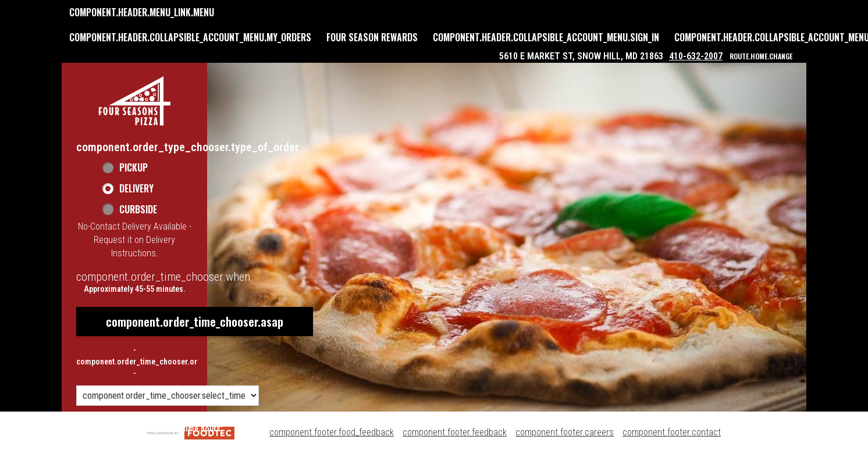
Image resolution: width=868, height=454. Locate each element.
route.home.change (761, 56)
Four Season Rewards (372, 37)
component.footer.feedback (455, 432)
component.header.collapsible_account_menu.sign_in (546, 37)
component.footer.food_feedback (332, 432)
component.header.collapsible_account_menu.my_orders (190, 37)
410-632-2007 (696, 56)
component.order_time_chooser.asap (195, 321)
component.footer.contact (672, 432)
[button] (134, 101)
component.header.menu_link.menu (142, 12)
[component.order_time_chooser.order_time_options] (168, 396)
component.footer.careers (565, 432)
